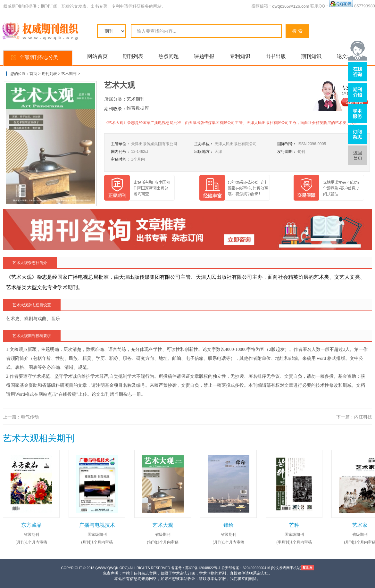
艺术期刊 (69, 74)
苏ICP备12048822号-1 (203, 568)
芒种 (294, 525)
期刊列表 (133, 56)
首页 (33, 74)
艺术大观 (163, 525)
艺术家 (360, 525)
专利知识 (240, 56)
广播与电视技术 (97, 525)
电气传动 (30, 417)
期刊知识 (311, 56)
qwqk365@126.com (291, 6)
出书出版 (276, 56)
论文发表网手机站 (286, 568)
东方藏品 (31, 525)
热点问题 (169, 56)
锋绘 (229, 525)
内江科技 (363, 417)
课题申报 (204, 56)
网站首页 (97, 56)
